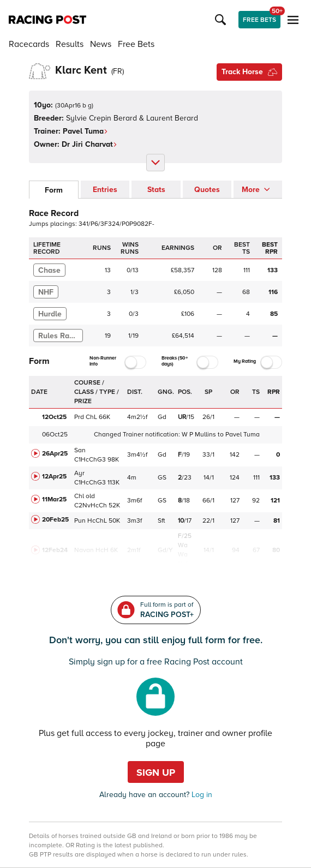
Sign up (156, 773)
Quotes (207, 190)
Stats (156, 190)
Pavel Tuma (85, 131)
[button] (222, 20)
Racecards (29, 44)
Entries (105, 190)
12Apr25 (54, 477)
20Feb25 (55, 520)
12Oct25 (54, 417)
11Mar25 (54, 499)
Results (70, 44)
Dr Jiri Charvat (89, 144)
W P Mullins (199, 435)
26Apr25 (55, 454)
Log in (201, 795)
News (101, 44)
